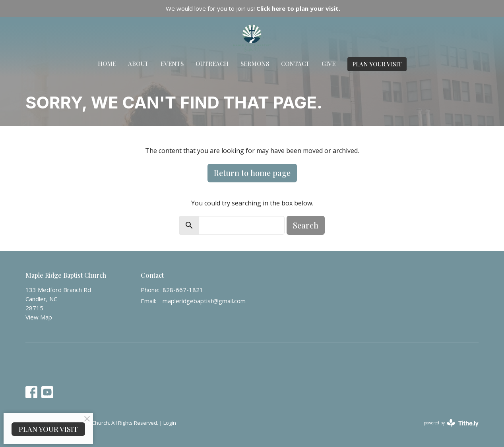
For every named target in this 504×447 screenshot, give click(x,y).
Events (172, 64)
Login (170, 423)
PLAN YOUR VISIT (377, 64)
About (138, 64)
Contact (295, 64)
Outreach (212, 64)
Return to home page (252, 173)
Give (329, 64)
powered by (451, 423)
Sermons (255, 64)
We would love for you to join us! (253, 8)
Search (306, 225)
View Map (39, 317)
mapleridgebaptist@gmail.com (204, 301)
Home (107, 64)
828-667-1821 (183, 290)
